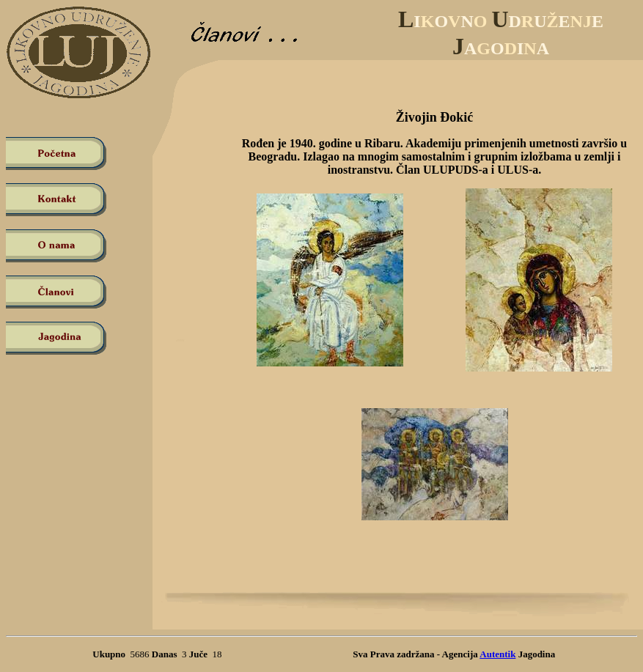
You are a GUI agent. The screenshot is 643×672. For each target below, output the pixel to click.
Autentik (497, 654)
